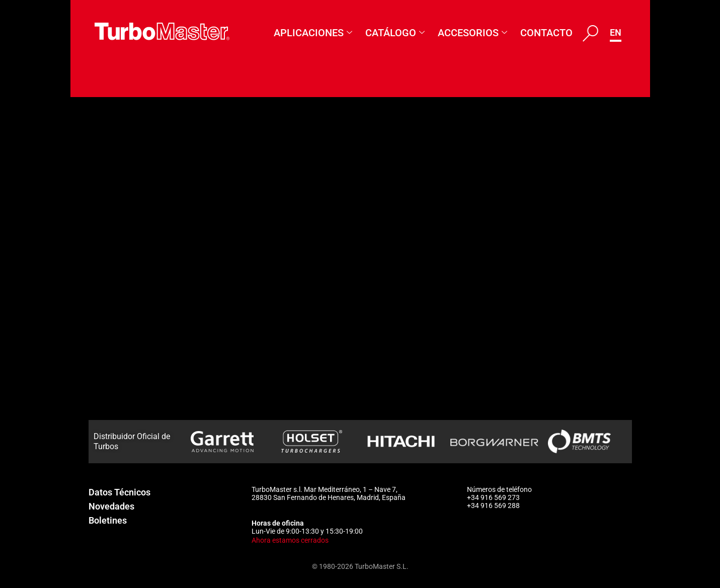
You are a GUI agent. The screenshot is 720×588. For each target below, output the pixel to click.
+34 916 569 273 (493, 497)
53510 (96, 362)
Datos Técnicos (119, 492)
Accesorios (472, 33)
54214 (96, 389)
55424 (96, 143)
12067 (96, 198)
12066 (96, 170)
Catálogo (395, 33)
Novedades (111, 506)
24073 (96, 225)
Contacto (546, 33)
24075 (96, 252)
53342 (96, 334)
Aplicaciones (313, 33)
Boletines (108, 520)
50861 (96, 307)
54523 (96, 416)
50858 (96, 280)
